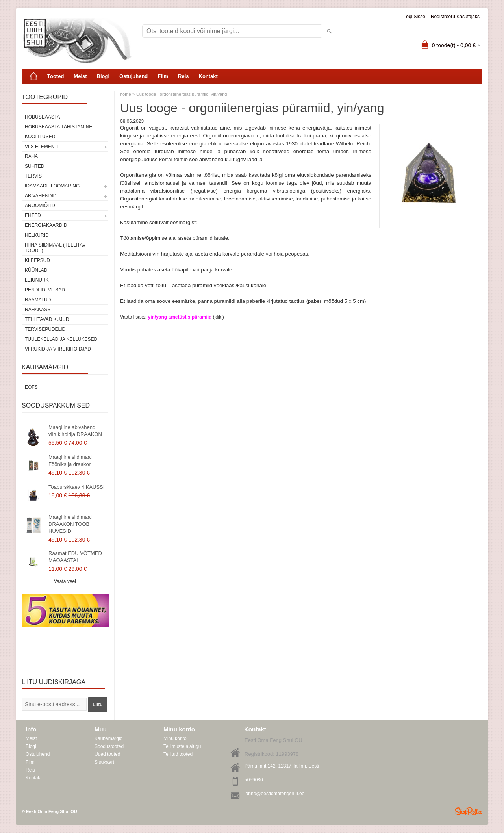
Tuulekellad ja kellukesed (61, 339)
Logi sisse (414, 17)
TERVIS (33, 176)
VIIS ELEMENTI (42, 147)
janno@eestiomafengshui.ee (274, 794)
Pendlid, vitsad (45, 290)
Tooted (56, 76)
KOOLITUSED (40, 137)
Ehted (33, 215)
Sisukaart (104, 762)
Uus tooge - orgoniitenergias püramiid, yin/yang (182, 94)
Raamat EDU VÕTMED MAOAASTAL (75, 557)
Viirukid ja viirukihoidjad (58, 349)
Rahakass (38, 310)
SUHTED (34, 166)
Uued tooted (107, 754)
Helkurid (37, 235)
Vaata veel (65, 581)
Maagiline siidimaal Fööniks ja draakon (70, 461)
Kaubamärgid (108, 738)
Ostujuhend (133, 76)
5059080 (254, 780)
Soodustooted (109, 746)
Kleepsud (37, 260)
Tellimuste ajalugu (182, 746)
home (126, 94)
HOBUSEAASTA (42, 117)
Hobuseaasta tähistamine (58, 127)
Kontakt (208, 76)
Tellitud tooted (178, 754)
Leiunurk (37, 280)
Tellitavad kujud (47, 319)
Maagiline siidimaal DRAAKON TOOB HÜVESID (70, 524)
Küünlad (36, 270)
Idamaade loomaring (52, 186)
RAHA (31, 156)
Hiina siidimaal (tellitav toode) (55, 248)
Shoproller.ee (469, 811)
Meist (80, 76)
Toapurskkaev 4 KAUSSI (76, 487)
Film (163, 76)
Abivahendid (41, 196)
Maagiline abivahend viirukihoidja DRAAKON (75, 431)
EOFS (31, 387)
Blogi (103, 76)
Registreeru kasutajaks (455, 17)
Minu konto (175, 738)
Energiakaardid (46, 225)
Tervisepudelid (45, 329)
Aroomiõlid (40, 206)
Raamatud (38, 300)
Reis (183, 76)
